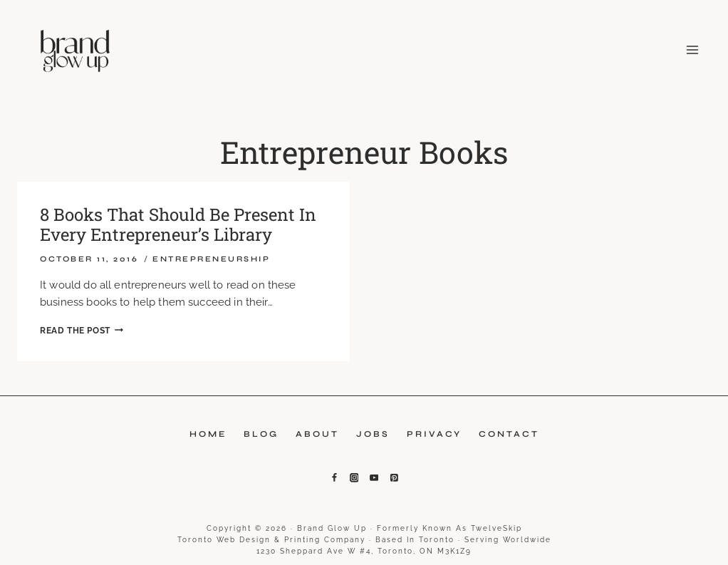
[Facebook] (334, 478)
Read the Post (82, 331)
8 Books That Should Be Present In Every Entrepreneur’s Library (178, 225)
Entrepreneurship (211, 259)
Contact (509, 434)
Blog (261, 434)
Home (208, 434)
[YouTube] (374, 478)
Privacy (434, 434)
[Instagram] (354, 478)
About (317, 434)
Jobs (373, 434)
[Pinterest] (394, 478)
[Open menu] (690, 50)
